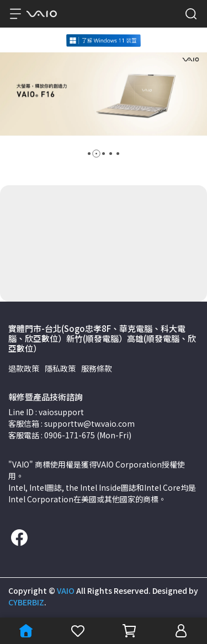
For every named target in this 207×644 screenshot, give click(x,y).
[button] (89, 154)
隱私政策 (60, 368)
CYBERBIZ (26, 602)
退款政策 (24, 368)
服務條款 (97, 368)
